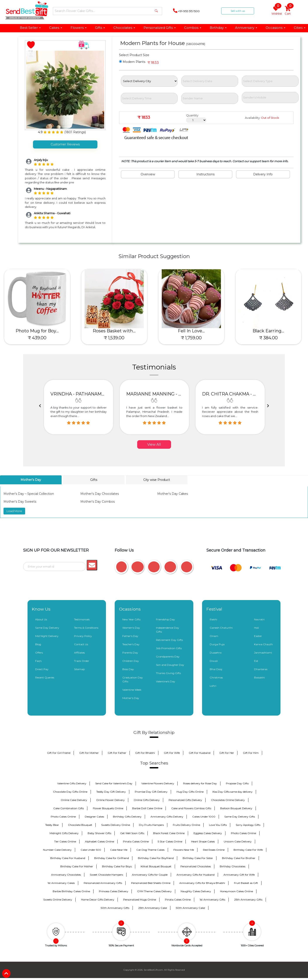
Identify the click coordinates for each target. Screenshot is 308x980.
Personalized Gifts (160, 28)
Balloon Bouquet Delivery (236, 808)
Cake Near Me (119, 850)
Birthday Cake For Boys (117, 866)
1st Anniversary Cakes (61, 883)
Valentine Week (132, 689)
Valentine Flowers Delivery (158, 783)
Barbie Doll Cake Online (147, 808)
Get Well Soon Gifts (132, 833)
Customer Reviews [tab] (65, 144)
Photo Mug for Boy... (39, 331)
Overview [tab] (148, 174)
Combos (193, 28)
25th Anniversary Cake (153, 908)
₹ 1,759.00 (193, 338)
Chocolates (124, 28)
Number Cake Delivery (57, 850)
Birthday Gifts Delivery (127, 816)
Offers (39, 652)
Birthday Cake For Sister (198, 858)
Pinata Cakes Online (136, 841)
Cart (288, 11)
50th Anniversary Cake (190, 908)
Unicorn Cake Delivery (238, 841)
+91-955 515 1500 (186, 11)
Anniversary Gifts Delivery (167, 816)
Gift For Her (227, 753)
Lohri (213, 686)
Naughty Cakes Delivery (196, 891)
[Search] (107, 11)
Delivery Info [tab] (263, 174)
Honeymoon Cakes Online (236, 891)
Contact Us (81, 644)
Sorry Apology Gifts (248, 825)
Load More (14, 511)
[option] (79, 407)
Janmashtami (263, 652)
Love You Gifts (218, 825)
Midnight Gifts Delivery (64, 833)
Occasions (276, 28)
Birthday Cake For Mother (77, 866)
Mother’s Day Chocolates (100, 494)
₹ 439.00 (39, 338)
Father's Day (130, 636)
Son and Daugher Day (170, 665)
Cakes (56, 28)
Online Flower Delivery (110, 800)
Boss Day (128, 669)
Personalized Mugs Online (140, 899)
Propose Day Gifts (237, 783)
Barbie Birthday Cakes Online (71, 891)
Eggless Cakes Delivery (208, 833)
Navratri (259, 619)
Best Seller (30, 28)
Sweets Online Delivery (58, 899)
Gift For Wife (172, 753)
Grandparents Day (168, 656)
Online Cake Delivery (74, 800)
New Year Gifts (131, 619)
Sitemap (79, 669)
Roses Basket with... (116, 331)
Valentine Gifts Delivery (72, 783)
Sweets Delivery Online (116, 825)
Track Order (82, 661)
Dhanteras (261, 669)
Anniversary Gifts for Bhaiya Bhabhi (202, 883)
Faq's (38, 661)
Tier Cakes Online (65, 841)
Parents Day (130, 652)
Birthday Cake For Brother (239, 858)
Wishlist (277, 11)
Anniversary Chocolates (66, 874)
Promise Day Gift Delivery (151, 791)
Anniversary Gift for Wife (239, 874)
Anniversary (246, 28)
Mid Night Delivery (47, 636)
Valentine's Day (166, 681)
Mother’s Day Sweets (20, 502)
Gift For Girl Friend (59, 753)
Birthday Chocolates (233, 866)
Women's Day (131, 627)
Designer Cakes (94, 816)
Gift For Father (117, 753)
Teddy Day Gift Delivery (111, 791)
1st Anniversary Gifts (212, 899)
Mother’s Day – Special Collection (29, 494)
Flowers (79, 28)
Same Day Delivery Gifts (240, 816)
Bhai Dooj (216, 669)
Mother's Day (131, 698)
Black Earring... (270, 331)
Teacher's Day (131, 644)
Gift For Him (251, 753)
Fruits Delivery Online (186, 825)
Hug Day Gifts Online (190, 791)
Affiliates (79, 652)
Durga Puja (217, 644)
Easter (258, 636)
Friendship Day (165, 619)
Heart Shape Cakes (203, 841)
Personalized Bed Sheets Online (151, 883)
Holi (256, 627)
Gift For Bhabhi (145, 753)
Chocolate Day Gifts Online (70, 791)
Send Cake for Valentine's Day (114, 783)
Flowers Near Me (184, 850)
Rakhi (213, 619)
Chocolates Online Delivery (228, 800)
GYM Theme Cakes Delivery (154, 891)
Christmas (216, 677)
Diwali (214, 661)
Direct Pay (42, 669)
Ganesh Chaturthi (221, 627)
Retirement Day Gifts (169, 640)
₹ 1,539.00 (116, 338)
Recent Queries (45, 677)
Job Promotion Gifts (169, 648)
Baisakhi (259, 677)
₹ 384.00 (270, 338)
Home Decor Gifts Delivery (98, 899)
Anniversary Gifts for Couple (150, 874)
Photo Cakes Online (63, 816)
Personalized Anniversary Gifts (103, 883)
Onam (214, 636)
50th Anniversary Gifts (115, 908)
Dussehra (216, 652)
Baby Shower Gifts (99, 833)
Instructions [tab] (205, 174)
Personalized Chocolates (196, 866)
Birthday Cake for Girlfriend (112, 858)
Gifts (100, 28)
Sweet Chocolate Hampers (106, 874)
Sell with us (238, 11)
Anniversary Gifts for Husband (196, 874)
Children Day (131, 661)
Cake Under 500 (91, 850)
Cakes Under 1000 (204, 816)
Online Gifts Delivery (147, 800)
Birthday (218, 28)
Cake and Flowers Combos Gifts (191, 808)
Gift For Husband (200, 753)
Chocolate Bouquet (80, 825)
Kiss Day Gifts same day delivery (233, 791)
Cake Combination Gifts (69, 808)
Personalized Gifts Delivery (185, 800)
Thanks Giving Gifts (168, 673)
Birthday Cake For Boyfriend (156, 858)
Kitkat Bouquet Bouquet (156, 866)
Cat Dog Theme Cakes (150, 850)
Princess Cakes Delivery (114, 891)
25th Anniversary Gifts (248, 899)
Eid (256, 661)
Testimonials (82, 619)
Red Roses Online (214, 850)
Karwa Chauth (263, 644)
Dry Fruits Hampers (151, 825)
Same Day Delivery (47, 627)
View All (154, 444)
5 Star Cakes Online (170, 841)
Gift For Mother (89, 753)
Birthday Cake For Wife (248, 850)
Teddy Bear (52, 825)
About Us (41, 619)
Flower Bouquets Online (108, 808)
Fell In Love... (193, 331)
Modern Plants (132, 62)
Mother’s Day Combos (98, 502)
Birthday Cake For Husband (68, 858)
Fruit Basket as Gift (246, 883)
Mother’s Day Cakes (173, 494)
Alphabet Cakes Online (99, 841)
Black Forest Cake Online (169, 833)
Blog (38, 644)
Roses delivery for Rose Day (200, 783)
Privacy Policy (83, 636)
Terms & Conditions (86, 627)
